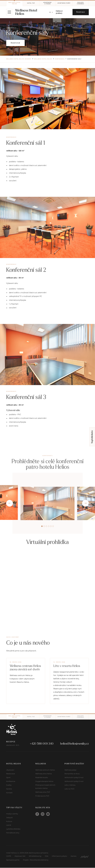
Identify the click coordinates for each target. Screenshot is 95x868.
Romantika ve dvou (72, 774)
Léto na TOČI (69, 789)
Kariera (74, 856)
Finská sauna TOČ (42, 796)
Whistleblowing (35, 856)
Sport (8, 778)
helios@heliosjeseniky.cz (74, 744)
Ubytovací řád (20, 856)
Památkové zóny (13, 833)
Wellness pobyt (70, 770)
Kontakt (9, 793)
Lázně (9, 825)
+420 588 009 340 (42, 744)
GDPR (9, 856)
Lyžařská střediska (13, 829)
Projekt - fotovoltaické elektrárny (36, 860)
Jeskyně (9, 818)
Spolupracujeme (13, 860)
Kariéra (9, 789)
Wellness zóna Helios (43, 774)
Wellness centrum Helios (45, 770)
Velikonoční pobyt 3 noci (74, 782)
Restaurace (11, 774)
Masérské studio (42, 778)
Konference (11, 782)
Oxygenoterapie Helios (44, 782)
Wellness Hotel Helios (26, 12)
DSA (47, 856)
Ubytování (10, 770)
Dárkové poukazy (59, 12)
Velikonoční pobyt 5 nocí (74, 778)
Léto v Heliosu (70, 785)
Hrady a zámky (12, 814)
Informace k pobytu (59, 856)
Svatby (9, 785)
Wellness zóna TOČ (43, 792)
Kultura (9, 822)
